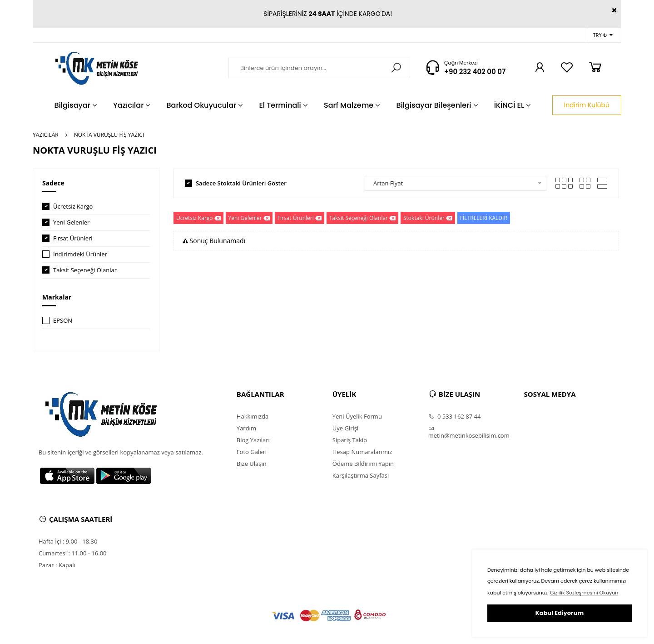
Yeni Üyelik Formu (357, 416)
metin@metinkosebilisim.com (469, 432)
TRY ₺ (603, 35)
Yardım (246, 428)
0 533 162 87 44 (455, 416)
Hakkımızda (253, 416)
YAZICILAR (46, 135)
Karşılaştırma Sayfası (361, 475)
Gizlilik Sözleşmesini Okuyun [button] (584, 593)
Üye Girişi (345, 428)
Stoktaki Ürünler (428, 218)
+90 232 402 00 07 (475, 72)
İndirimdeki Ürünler (80, 254)
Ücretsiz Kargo (73, 206)
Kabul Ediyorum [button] (560, 613)
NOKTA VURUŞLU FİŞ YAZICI (109, 135)
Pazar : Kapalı (57, 565)
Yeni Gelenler (71, 222)
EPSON (63, 320)
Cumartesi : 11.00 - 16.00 (73, 553)
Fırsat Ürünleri (73, 238)
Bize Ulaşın (252, 464)
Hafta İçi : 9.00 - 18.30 (68, 541)
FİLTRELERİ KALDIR (484, 218)
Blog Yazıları (253, 440)
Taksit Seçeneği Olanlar (85, 270)
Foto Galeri (252, 452)
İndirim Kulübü (587, 105)
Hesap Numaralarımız (362, 452)
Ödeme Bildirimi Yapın (363, 464)
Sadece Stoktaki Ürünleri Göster (241, 183)
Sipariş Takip (350, 440)
